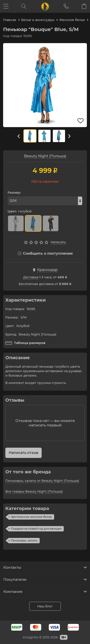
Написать (58, 242)
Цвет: (12, 211)
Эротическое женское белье (31, 517)
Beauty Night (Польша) (45, 156)
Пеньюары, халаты (24, 540)
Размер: (14, 193)
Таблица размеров (25, 343)
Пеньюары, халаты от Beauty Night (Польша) (42, 481)
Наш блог (45, 606)
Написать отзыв (24, 453)
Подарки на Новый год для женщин (36, 529)
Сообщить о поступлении (45, 253)
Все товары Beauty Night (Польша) (34, 491)
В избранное (80, 121)
